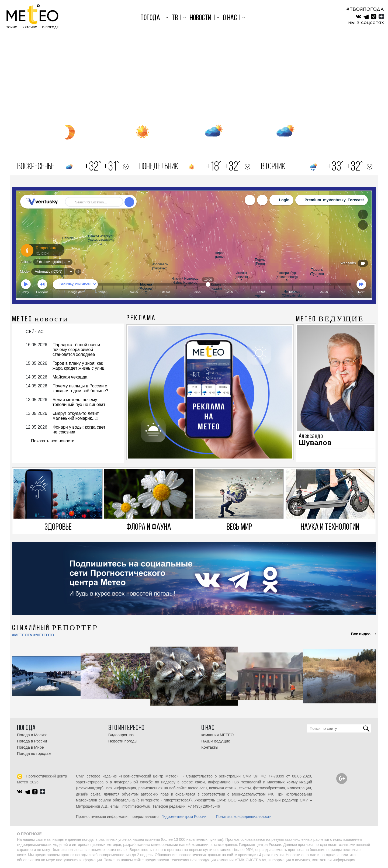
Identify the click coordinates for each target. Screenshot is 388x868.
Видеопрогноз (121, 735)
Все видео (361, 634)
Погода (150, 18)
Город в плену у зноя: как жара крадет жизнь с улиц (78, 366)
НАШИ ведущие (216, 741)
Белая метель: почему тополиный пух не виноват (79, 402)
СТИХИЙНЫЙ (55, 628)
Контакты (210, 747)
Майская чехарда (70, 377)
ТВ (175, 18)
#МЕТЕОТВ (44, 635)
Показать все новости (53, 441)
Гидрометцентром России (184, 817)
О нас (230, 18)
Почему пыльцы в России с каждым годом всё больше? (80, 388)
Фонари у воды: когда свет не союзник (79, 430)
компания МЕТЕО (217, 735)
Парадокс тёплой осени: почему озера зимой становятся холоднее (77, 350)
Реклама (141, 318)
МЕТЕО (40, 320)
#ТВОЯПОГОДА (365, 9)
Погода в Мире (30, 747)
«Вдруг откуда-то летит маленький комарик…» (76, 416)
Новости (200, 18)
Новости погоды (123, 741)
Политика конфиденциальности (244, 817)
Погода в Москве (32, 735)
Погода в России (32, 741)
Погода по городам (34, 754)
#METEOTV (22, 635)
